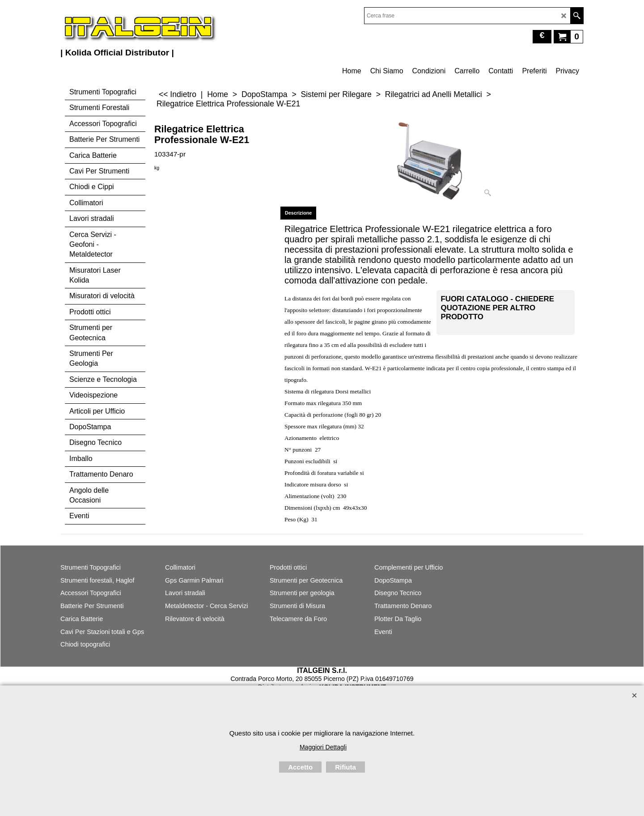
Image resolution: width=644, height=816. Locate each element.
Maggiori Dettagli (323, 747)
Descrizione (298, 213)
